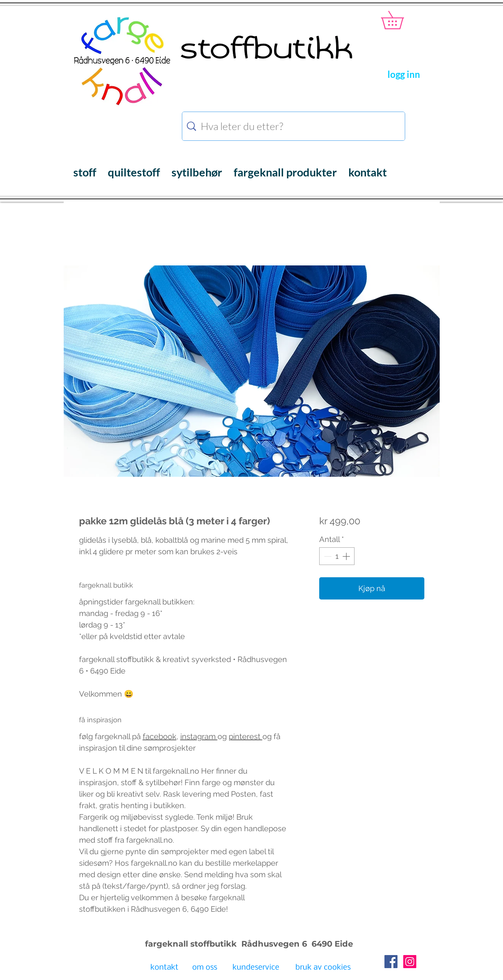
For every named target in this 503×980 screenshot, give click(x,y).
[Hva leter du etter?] (295, 126)
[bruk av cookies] (323, 968)
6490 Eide (331, 944)
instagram (199, 736)
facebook (160, 736)
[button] (401, 20)
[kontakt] (164, 968)
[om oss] (205, 968)
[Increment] (347, 556)
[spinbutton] (337, 556)
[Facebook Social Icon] (391, 962)
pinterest (246, 736)
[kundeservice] (256, 968)
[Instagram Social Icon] (410, 962)
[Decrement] (327, 556)
